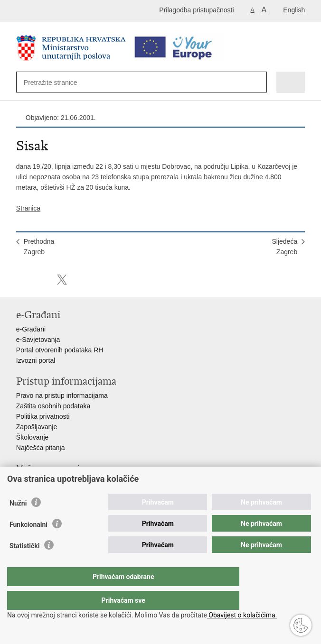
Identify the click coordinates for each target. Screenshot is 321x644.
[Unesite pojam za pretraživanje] (58, 82)
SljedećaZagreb (284, 247)
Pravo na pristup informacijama (62, 396)
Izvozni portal (36, 360)
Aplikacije (30, 483)
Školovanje (33, 437)
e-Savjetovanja (38, 340)
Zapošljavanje (37, 427)
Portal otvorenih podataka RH (60, 350)
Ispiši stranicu (21, 280)
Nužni (18, 522)
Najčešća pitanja (41, 448)
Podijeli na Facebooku (42, 280)
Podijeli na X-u (62, 280)
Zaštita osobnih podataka (53, 406)
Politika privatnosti (43, 416)
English (294, 10)
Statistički (24, 565)
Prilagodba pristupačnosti (196, 10)
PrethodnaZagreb (39, 247)
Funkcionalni (28, 543)
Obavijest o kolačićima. (242, 615)
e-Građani (31, 329)
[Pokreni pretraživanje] (255, 83)
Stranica (28, 208)
